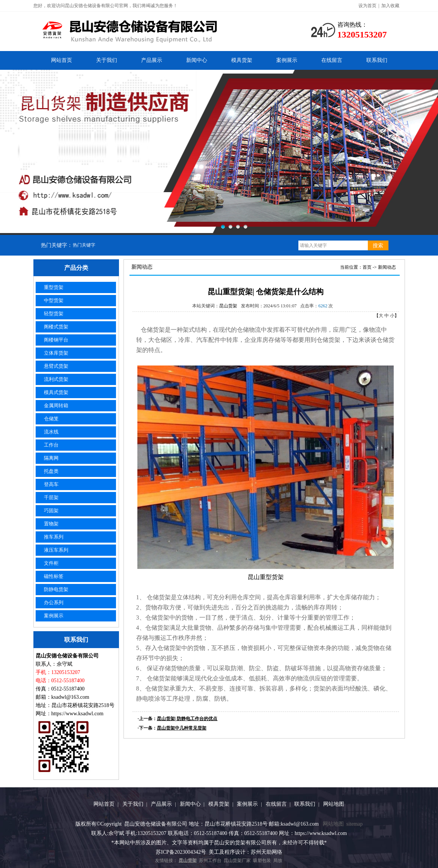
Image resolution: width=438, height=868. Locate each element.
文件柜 (51, 563)
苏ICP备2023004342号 (181, 852)
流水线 (51, 432)
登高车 (51, 484)
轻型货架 (54, 314)
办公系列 (54, 602)
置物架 (51, 524)
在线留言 (332, 60)
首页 (367, 267)
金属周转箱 (56, 405)
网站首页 (62, 60)
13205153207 (362, 35)
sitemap (355, 824)
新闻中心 (197, 60)
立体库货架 (56, 353)
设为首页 (367, 6)
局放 (278, 860)
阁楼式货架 (56, 327)
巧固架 (51, 511)
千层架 (51, 497)
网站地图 (334, 804)
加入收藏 (390, 6)
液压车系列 (56, 550)
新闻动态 (387, 267)
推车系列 (54, 537)
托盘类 (51, 471)
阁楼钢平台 (56, 340)
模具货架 (242, 60)
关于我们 (107, 60)
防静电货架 (56, 589)
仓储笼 (51, 419)
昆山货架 (228, 306)
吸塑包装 (262, 860)
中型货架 (54, 300)
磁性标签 (54, 576)
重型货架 (54, 287)
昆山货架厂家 (237, 860)
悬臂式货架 (56, 366)
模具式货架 (56, 392)
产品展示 (152, 60)
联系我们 (377, 60)
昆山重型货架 (266, 577)
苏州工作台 (210, 860)
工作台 (51, 445)
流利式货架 (56, 379)
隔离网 (51, 458)
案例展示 (287, 60)
